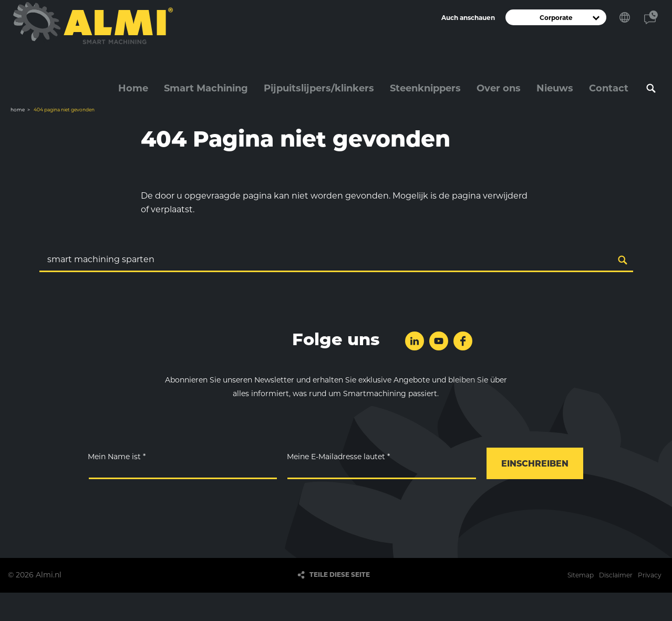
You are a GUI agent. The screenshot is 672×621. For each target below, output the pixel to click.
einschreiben (535, 464)
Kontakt (651, 17)
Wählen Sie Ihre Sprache (625, 17)
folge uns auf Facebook (463, 341)
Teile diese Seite (340, 575)
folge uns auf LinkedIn (415, 341)
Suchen (651, 88)
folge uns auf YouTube (439, 341)
